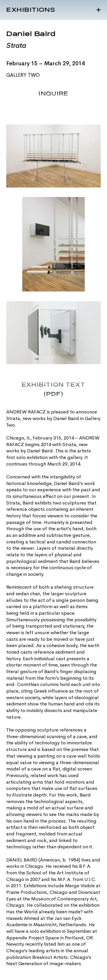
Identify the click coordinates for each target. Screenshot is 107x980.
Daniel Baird (31, 34)
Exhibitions (31, 10)
